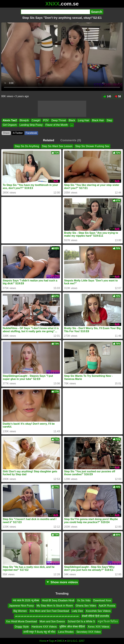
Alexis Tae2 (10, 120)
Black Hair (98, 120)
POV (46, 120)
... (72, 125)
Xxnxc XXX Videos (98, 627)
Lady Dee (77, 611)
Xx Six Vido (84, 600)
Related (49, 140)
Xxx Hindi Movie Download (21, 621)
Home (43, 641)
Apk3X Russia (107, 606)
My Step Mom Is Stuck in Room (55, 606)
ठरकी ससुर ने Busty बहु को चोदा (39, 632)
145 (107, 96)
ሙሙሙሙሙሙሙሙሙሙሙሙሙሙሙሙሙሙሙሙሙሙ (47, 616)
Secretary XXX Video (88, 632)
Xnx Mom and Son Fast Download (49, 611)
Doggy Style (22, 627)
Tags (52, 641)
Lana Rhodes (66, 632)
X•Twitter (18, 133)
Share (6, 133)
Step (109, 120)
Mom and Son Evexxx (52, 621)
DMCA (61, 641)
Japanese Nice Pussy (21, 606)
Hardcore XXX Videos (44, 627)
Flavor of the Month (57, 125)
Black (72, 120)
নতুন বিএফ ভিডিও (108, 621)
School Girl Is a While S (81, 621)
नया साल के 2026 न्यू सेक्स (26, 600)
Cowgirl (36, 120)
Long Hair (84, 120)
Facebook (31, 133)
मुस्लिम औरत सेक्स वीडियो (72, 627)
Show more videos (62, 582)
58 (118, 96)
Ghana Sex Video (86, 606)
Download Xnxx (102, 600)
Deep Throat (59, 120)
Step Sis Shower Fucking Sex (92, 146)
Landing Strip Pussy (31, 125)
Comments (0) (71, 140)
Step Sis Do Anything (27, 146)
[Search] (55, 12)
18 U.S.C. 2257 (76, 641)
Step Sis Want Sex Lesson (57, 146)
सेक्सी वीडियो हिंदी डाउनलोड (95, 616)
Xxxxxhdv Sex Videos (98, 611)
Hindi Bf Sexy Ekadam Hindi (58, 600)
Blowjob (24, 120)
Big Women (20, 611)
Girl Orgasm (10, 125)
